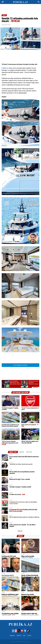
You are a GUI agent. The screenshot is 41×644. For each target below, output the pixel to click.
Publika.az (5, 68)
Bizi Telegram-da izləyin (20, 365)
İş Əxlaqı (29, 636)
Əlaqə (24, 636)
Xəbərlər (19, 636)
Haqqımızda (12, 636)
